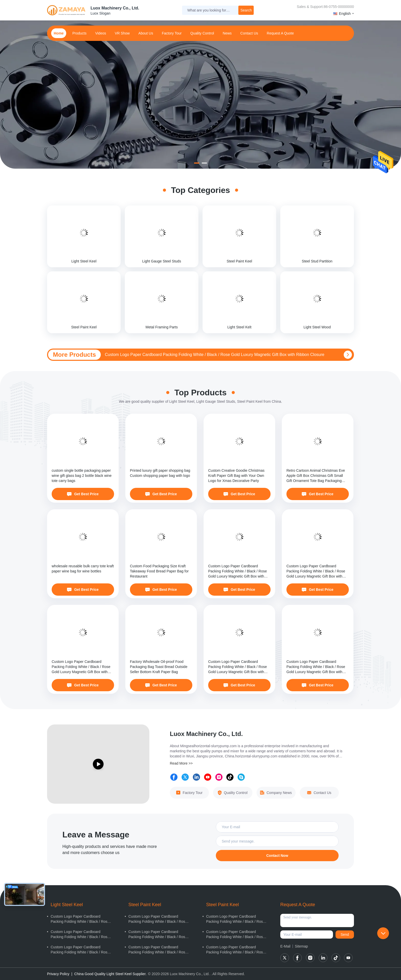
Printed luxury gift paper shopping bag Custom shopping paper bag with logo (160, 473)
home (59, 33)
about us (146, 33)
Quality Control (202, 33)
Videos (101, 33)
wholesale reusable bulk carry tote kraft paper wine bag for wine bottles (83, 569)
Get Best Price (83, 494)
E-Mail (285, 946)
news (227, 33)
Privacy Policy (58, 974)
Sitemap (301, 946)
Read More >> (181, 763)
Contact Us (319, 793)
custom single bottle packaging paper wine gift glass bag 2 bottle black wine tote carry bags (82, 476)
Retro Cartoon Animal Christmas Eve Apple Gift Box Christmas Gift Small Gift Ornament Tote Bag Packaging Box (316, 476)
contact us (249, 33)
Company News (276, 793)
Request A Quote (280, 33)
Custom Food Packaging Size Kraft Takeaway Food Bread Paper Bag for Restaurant (159, 571)
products (79, 33)
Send (345, 935)
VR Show (122, 33)
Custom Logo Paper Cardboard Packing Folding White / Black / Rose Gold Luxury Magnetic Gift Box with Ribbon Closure (215, 355)
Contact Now (277, 856)
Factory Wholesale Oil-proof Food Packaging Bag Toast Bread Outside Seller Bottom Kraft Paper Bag (159, 667)
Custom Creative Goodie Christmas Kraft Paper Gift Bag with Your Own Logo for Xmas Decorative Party (236, 476)
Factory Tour (172, 33)
